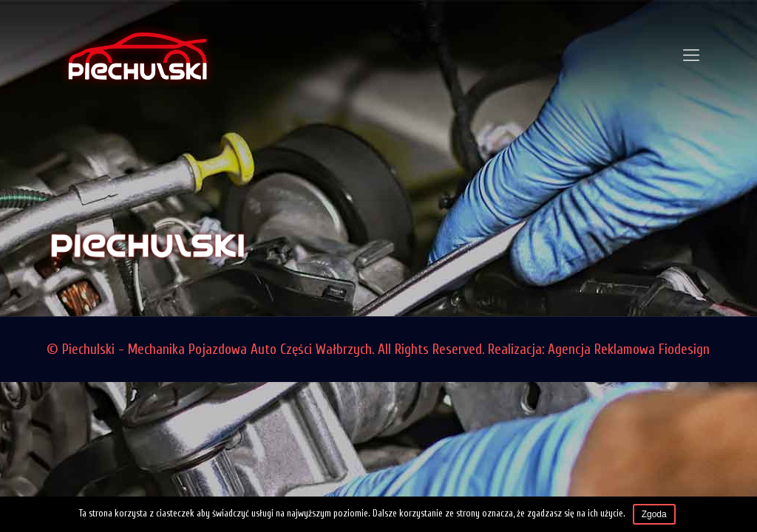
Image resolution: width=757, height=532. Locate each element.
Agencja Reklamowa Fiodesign (629, 349)
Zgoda (654, 514)
